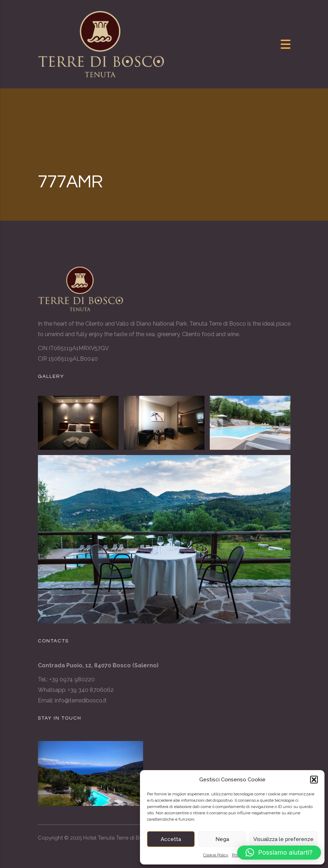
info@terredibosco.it (81, 700)
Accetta (171, 839)
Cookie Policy (216, 855)
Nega (222, 839)
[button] (314, 780)
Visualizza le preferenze (283, 839)
